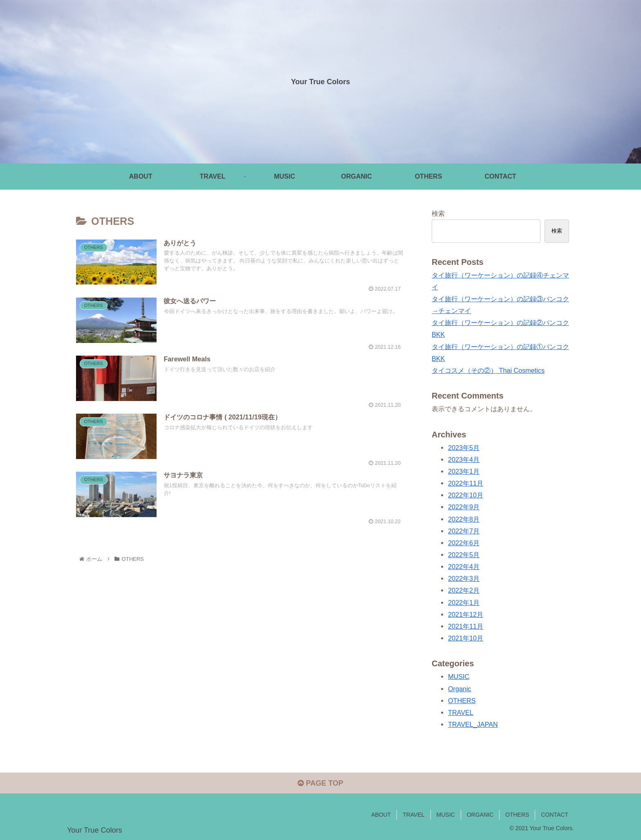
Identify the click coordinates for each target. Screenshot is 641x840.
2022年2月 (464, 590)
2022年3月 (464, 578)
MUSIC (459, 676)
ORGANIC (480, 815)
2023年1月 (464, 471)
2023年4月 (464, 459)
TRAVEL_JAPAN (473, 724)
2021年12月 (466, 614)
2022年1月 (464, 603)
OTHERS (462, 701)
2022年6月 (464, 543)
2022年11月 (466, 483)
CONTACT (555, 815)
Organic (460, 689)
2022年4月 (464, 567)
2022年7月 (464, 531)
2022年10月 (466, 495)
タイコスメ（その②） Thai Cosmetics (488, 370)
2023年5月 (464, 448)
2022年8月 (464, 519)
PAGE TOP (320, 783)
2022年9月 (464, 507)
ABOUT (381, 815)
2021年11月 (466, 626)
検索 (438, 213)
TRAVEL (461, 712)
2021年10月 (466, 638)
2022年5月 (464, 555)
